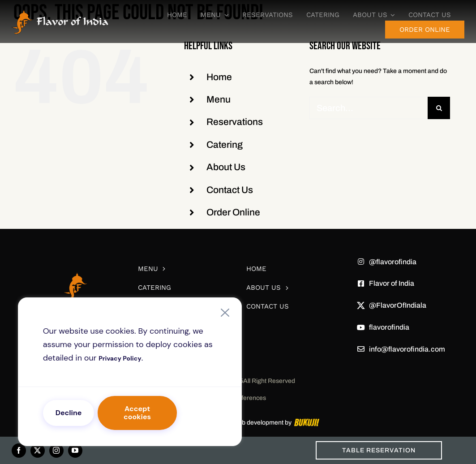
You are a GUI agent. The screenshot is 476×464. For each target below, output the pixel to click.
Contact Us (230, 190)
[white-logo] (75, 259)
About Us (226, 167)
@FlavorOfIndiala (398, 305)
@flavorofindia (393, 262)
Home (219, 77)
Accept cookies (137, 413)
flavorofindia (389, 327)
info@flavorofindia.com (407, 349)
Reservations (235, 122)
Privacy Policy (120, 358)
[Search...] (369, 108)
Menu (219, 99)
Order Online (233, 212)
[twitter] (38, 451)
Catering (225, 145)
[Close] (225, 313)
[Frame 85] (60, 12)
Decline (69, 413)
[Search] (439, 108)
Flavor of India (392, 283)
